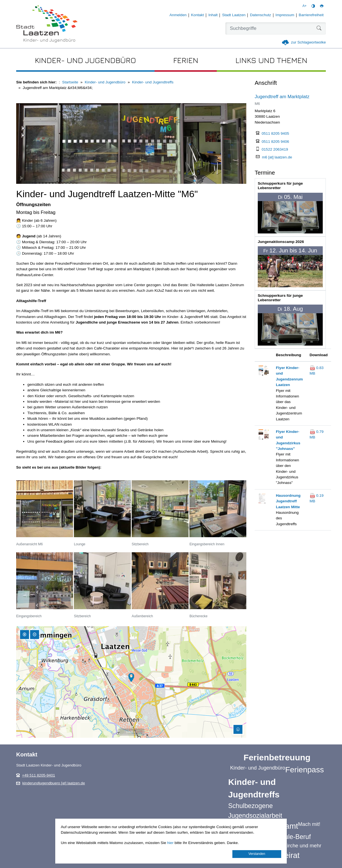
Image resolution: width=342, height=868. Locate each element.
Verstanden (257, 854)
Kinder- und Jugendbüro (105, 82)
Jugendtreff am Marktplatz (282, 97)
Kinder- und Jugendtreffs (153, 82)
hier (170, 843)
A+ (304, 6)
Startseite (70, 82)
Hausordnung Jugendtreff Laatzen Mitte (288, 501)
